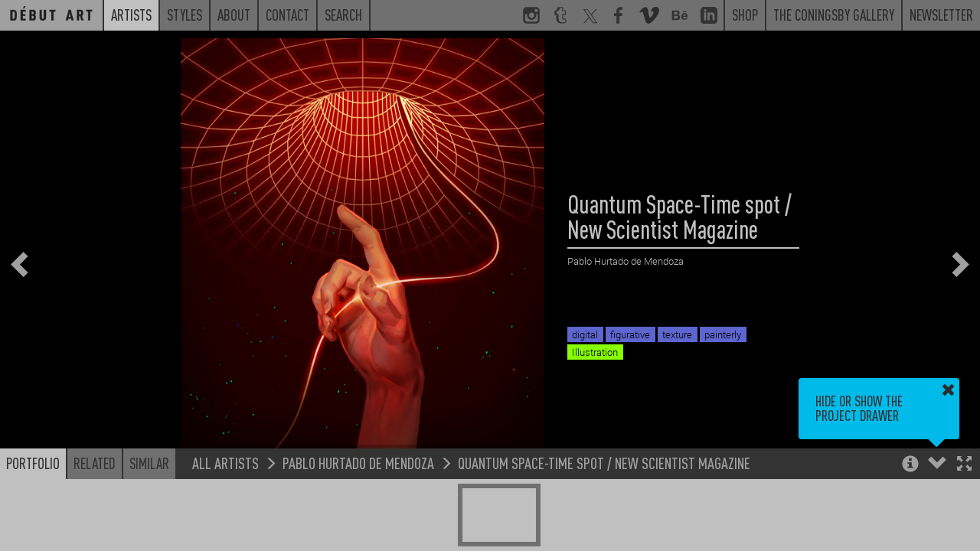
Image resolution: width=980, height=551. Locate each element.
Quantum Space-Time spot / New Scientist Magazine (604, 463)
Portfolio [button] (33, 463)
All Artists (225, 463)
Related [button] (95, 463)
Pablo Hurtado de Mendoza (358, 463)
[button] (964, 465)
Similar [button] (149, 463)
